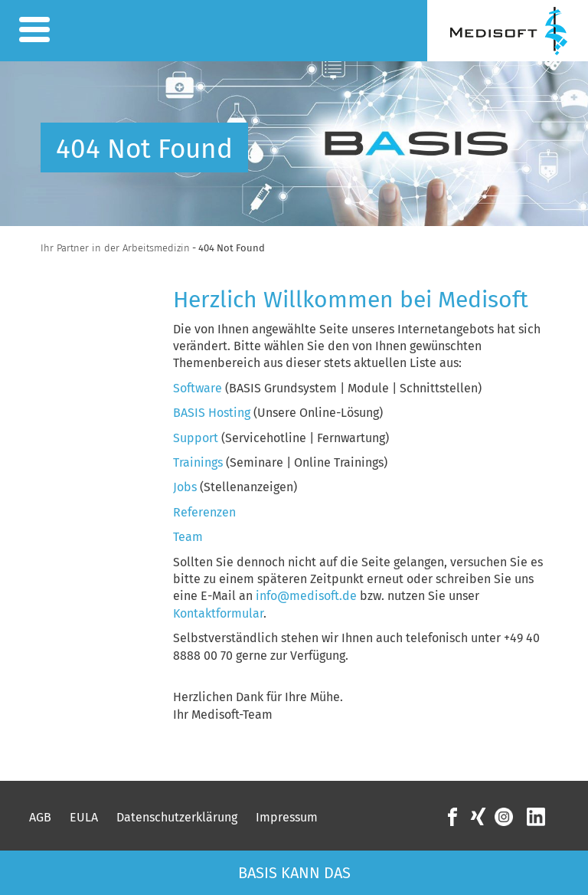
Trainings (198, 462)
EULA (84, 817)
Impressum (287, 817)
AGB (40, 817)
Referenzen (204, 512)
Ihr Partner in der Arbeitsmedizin (115, 248)
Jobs (185, 487)
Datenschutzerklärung (177, 817)
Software (199, 388)
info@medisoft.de (306, 596)
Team (188, 537)
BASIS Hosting (212, 413)
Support (196, 438)
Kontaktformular (218, 613)
